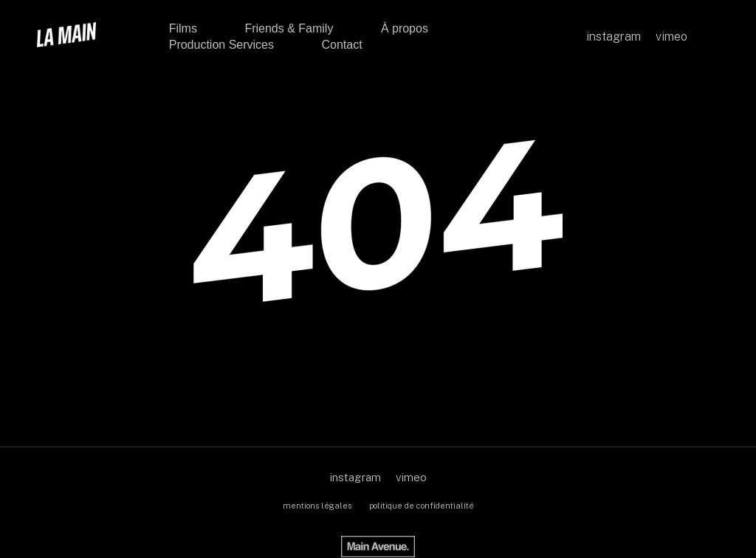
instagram (355, 477)
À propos (405, 28)
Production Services (221, 45)
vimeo (411, 477)
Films (183, 28)
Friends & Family (289, 28)
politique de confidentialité (422, 506)
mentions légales (317, 506)
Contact (341, 45)
